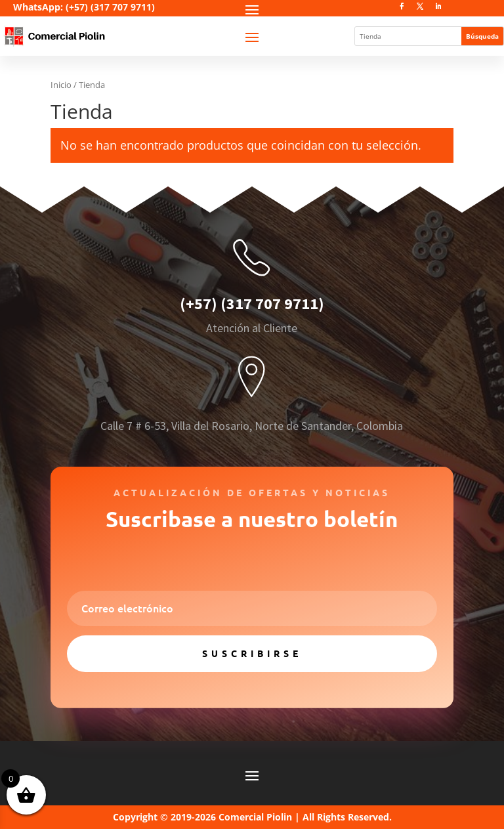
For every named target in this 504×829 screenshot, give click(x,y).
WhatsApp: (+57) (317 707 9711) (84, 7)
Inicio (61, 85)
